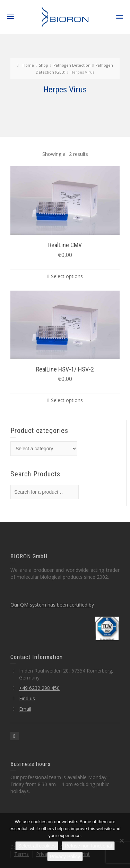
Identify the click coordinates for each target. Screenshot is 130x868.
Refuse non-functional (88, 846)
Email (25, 709)
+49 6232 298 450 (39, 688)
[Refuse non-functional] (121, 841)
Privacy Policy (65, 857)
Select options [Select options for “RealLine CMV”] (67, 276)
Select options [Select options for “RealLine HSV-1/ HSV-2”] (67, 400)
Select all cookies (37, 846)
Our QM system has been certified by (52, 605)
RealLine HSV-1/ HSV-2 (65, 369)
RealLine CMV (65, 245)
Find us (27, 698)
